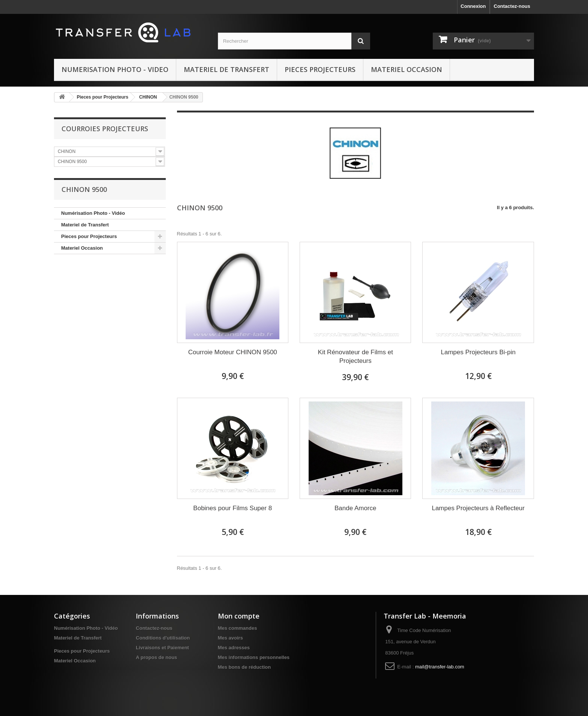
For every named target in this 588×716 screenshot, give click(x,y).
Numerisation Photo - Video (115, 69)
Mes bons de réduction (244, 667)
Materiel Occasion (406, 69)
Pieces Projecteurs (320, 69)
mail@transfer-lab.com (440, 667)
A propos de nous (156, 657)
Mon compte (239, 616)
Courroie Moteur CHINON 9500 (233, 352)
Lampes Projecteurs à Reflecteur (478, 508)
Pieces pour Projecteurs (103, 97)
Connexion (473, 6)
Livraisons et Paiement (162, 648)
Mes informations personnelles (254, 657)
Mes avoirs (230, 638)
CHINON (148, 97)
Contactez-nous (512, 6)
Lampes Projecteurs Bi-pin (478, 352)
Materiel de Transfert (226, 69)
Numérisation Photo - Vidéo (93, 213)
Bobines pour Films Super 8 (232, 508)
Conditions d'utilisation (163, 638)
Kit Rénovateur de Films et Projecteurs (355, 357)
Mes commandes (238, 628)
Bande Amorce (355, 508)
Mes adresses (234, 648)
